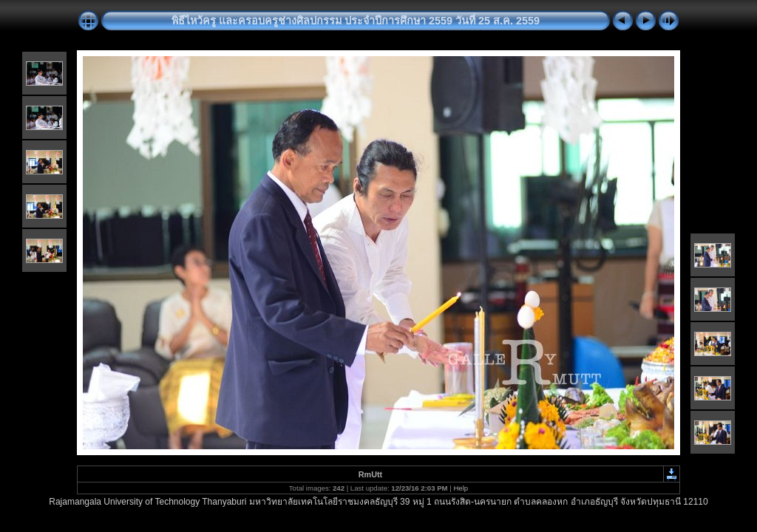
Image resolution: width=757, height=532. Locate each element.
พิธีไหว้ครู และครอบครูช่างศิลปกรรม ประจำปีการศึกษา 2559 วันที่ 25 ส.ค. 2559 (356, 21)
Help (461, 488)
